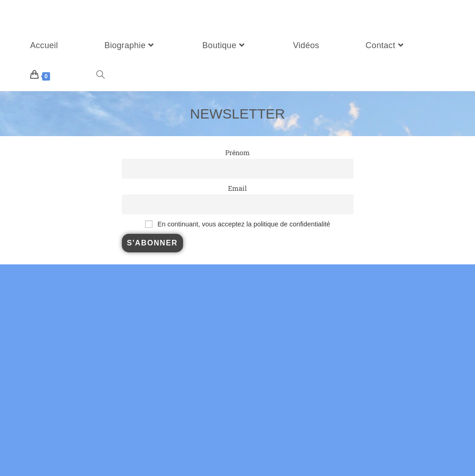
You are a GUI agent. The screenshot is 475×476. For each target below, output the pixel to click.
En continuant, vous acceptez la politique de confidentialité (244, 224)
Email (237, 188)
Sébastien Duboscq (48, 16)
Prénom (237, 153)
